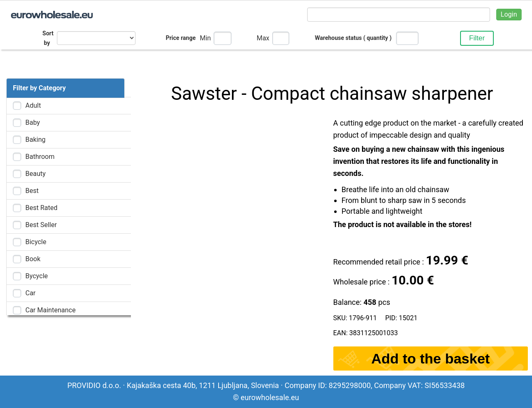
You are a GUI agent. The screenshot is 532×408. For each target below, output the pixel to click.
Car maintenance (50, 310)
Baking (36, 140)
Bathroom (40, 157)
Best (32, 191)
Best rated (41, 208)
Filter (477, 38)
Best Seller (41, 225)
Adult (33, 105)
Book (33, 259)
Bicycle (36, 242)
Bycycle (37, 276)
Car (31, 293)
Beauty (36, 174)
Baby (33, 122)
